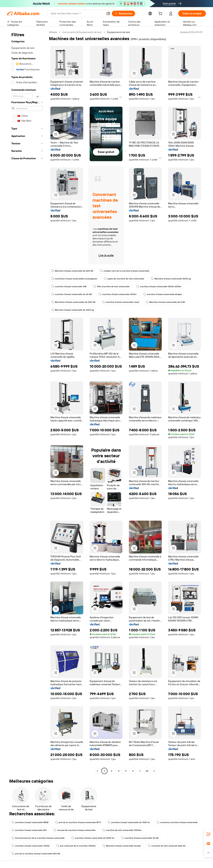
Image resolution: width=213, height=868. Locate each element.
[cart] (161, 14)
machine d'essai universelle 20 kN (140, 838)
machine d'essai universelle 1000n (118, 294)
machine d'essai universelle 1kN (69, 286)
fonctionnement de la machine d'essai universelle (38, 838)
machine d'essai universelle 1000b (31, 846)
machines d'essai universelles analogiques (74, 279)
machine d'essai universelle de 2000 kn (93, 838)
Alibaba (53, 32)
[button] (108, 13)
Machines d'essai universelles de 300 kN (73, 302)
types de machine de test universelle (124, 279)
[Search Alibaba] (77, 13)
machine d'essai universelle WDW (30, 822)
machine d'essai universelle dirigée (163, 294)
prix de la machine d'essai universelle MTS (78, 822)
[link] (208, 834)
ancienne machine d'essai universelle (177, 822)
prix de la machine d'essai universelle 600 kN (36, 854)
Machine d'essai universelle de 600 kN (72, 271)
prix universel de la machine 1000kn (76, 846)
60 (147, 771)
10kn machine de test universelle (111, 286)
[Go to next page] (154, 771)
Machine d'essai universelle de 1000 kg (73, 310)
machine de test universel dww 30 (167, 846)
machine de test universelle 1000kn (122, 830)
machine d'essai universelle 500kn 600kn (159, 286)
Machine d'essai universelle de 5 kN (165, 302)
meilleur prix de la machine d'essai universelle (125, 271)
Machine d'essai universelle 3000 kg (171, 279)
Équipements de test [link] (119, 32)
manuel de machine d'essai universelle (74, 830)
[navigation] (27, 402)
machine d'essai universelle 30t (29, 830)
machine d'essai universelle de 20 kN (72, 294)
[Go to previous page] (97, 771)
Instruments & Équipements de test (82, 32)
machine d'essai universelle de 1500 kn (129, 822)
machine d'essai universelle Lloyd (121, 302)
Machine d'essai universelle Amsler (122, 846)
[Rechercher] (123, 13)
